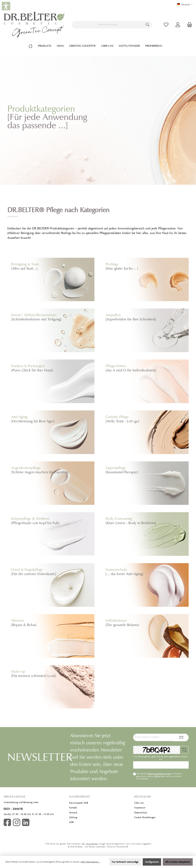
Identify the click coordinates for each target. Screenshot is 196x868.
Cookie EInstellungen (145, 817)
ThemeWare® (122, 847)
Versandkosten (92, 844)
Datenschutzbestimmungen (159, 774)
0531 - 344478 (13, 809)
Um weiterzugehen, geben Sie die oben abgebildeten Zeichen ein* (161, 758)
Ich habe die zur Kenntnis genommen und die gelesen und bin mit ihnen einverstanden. (159, 776)
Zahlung (73, 817)
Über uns (139, 803)
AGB (156, 776)
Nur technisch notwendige (125, 862)
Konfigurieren (152, 862)
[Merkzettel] (166, 25)
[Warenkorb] (188, 25)
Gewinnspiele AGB (79, 803)
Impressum (140, 808)
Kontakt (73, 808)
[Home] (33, 46)
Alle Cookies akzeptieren (178, 862)
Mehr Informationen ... (90, 862)
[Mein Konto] (178, 25)
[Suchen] (148, 25)
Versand (73, 813)
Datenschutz (141, 813)
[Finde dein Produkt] (108, 25)
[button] (6, 6)
